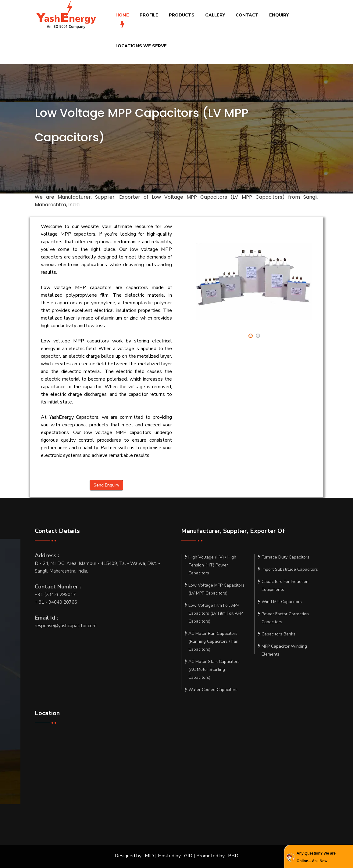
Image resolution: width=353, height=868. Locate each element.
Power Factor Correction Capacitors (283, 619)
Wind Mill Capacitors (280, 602)
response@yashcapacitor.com (66, 626)
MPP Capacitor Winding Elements (282, 651)
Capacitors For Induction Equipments (283, 586)
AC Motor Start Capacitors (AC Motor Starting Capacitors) (212, 670)
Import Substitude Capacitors (288, 570)
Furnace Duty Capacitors (284, 558)
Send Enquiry (106, 485)
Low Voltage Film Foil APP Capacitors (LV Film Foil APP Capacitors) (214, 614)
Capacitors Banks (277, 635)
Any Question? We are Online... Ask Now (316, 857)
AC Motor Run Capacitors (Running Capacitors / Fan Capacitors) (212, 642)
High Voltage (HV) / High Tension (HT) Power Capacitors (210, 566)
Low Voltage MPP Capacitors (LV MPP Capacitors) (215, 590)
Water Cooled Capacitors (211, 690)
